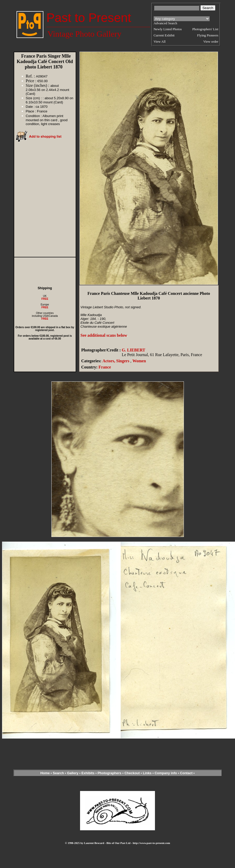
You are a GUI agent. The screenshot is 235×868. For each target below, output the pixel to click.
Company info (166, 773)
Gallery (73, 773)
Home (45, 773)
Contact (186, 773)
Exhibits (88, 773)
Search (58, 773)
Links (147, 773)
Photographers (109, 773)
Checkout (132, 773)
